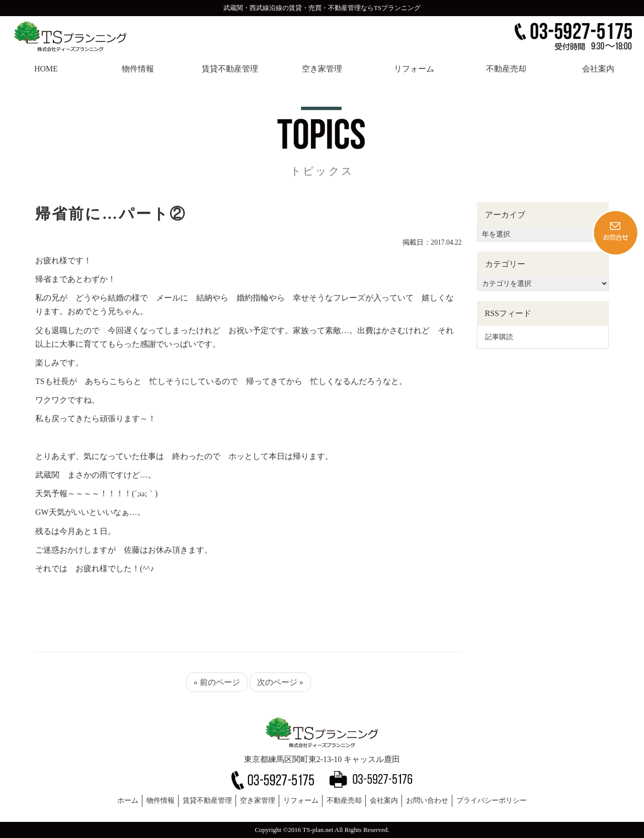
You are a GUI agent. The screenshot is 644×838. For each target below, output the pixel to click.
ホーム (128, 801)
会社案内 (384, 801)
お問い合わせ (427, 801)
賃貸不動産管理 (207, 801)
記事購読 (499, 337)
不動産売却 (344, 801)
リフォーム (301, 801)
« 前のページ (217, 682)
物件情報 (160, 801)
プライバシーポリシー (492, 801)
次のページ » (280, 682)
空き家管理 (258, 801)
